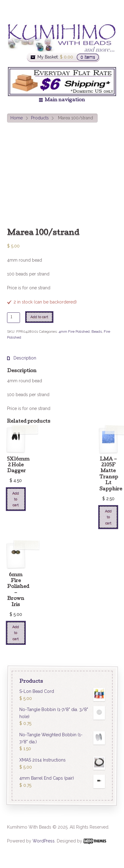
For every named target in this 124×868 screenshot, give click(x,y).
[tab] (22, 358)
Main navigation (65, 100)
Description (24, 358)
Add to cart (39, 317)
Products (40, 118)
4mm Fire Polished (74, 332)
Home (17, 118)
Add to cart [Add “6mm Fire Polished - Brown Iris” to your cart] (16, 633)
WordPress (44, 841)
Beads (97, 332)
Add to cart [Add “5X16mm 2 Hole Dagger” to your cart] (16, 499)
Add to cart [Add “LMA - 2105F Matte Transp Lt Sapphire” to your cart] (108, 517)
